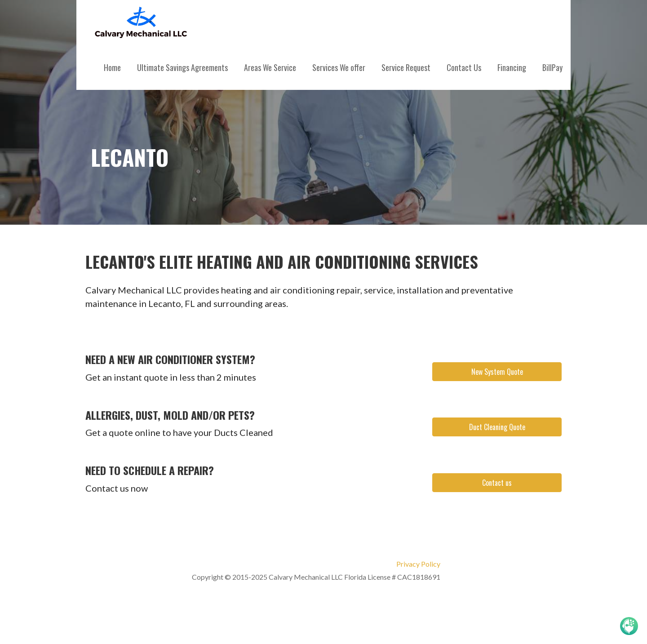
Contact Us (464, 67)
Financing (512, 67)
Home (112, 67)
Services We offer (339, 67)
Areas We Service (270, 67)
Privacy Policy (418, 564)
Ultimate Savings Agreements (182, 67)
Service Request (406, 67)
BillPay (552, 67)
